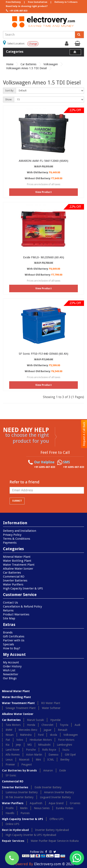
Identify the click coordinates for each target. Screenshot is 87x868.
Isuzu (66, 750)
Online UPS (12, 824)
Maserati (24, 760)
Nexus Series (42, 808)
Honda (31, 725)
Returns (8, 610)
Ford (41, 735)
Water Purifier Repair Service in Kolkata (55, 841)
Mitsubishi (44, 745)
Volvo (20, 740)
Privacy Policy (12, 535)
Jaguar (48, 730)
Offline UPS (57, 819)
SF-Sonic (11, 775)
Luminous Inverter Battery (22, 792)
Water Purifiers (13, 584)
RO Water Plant (51, 703)
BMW (9, 730)
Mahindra (26, 735)
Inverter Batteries (15, 581)
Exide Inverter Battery (48, 787)
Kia (7, 745)
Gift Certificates (14, 636)
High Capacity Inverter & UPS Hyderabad (31, 835)
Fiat (8, 740)
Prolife (10, 808)
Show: (9, 100)
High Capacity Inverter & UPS (23, 588)
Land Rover (13, 750)
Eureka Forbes (65, 808)
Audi (77, 725)
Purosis (25, 813)
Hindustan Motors (41, 740)
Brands (8, 632)
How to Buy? (12, 648)
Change (33, 44)
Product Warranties (16, 614)
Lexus (9, 760)
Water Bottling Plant (17, 561)
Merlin (24, 808)
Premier (10, 765)
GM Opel (70, 755)
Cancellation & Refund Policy (22, 606)
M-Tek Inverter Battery (20, 797)
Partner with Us (14, 640)
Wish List (9, 670)
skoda (53, 735)
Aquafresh (36, 803)
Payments (10, 543)
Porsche (31, 750)
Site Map (9, 618)
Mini (38, 760)
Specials (8, 644)
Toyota (64, 725)
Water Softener (51, 708)
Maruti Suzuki (35, 720)
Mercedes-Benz (28, 730)
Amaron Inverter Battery (59, 792)
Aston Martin (34, 755)
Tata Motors (13, 725)
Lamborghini (64, 745)
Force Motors (66, 740)
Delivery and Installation (20, 531)
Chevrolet (47, 725)
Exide (63, 770)
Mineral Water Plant (17, 557)
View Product (43, 192)
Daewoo (53, 755)
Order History (12, 666)
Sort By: (9, 91)
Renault (63, 730)
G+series (75, 803)
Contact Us (10, 603)
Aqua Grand (56, 803)
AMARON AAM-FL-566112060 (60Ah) (43, 161)
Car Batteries (28, 64)
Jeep (18, 745)
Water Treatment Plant (19, 565)
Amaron (48, 770)
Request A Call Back (84, 434)
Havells (10, 813)
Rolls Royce (49, 750)
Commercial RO (14, 577)
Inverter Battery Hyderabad (52, 830)
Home (10, 64)
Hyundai (55, 720)
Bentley (65, 760)
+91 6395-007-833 (16, 11)
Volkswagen (51, 64)
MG (30, 745)
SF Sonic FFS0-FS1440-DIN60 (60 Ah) (43, 354)
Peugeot (27, 765)
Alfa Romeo (13, 755)
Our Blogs (10, 678)
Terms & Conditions (17, 539)
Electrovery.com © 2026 (54, 864)
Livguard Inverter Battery (55, 797)
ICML (51, 760)
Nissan (10, 735)
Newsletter (11, 674)
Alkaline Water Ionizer (18, 569)
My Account (11, 662)
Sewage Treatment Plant (21, 708)
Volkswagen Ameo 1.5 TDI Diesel (26, 68)
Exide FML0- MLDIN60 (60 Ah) (44, 257)
